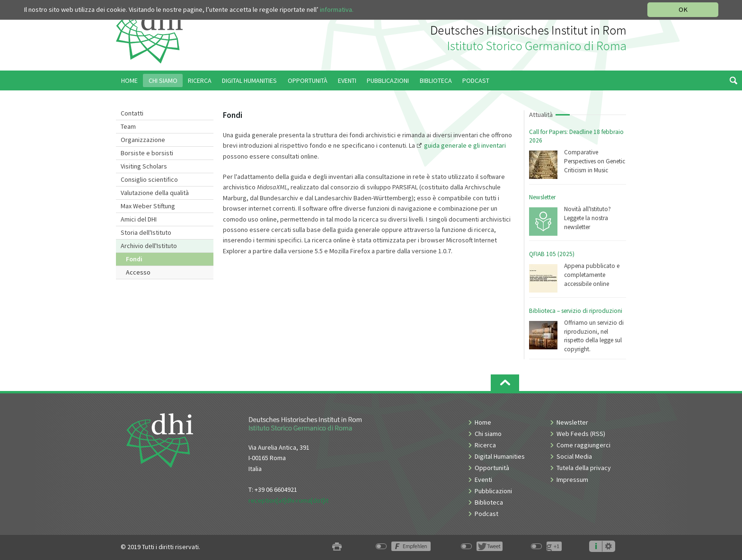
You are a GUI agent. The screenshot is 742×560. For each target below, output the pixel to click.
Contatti (132, 113)
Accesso (138, 272)
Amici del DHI (139, 219)
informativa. (337, 9)
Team (128, 126)
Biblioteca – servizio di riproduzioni (576, 311)
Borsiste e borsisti (147, 153)
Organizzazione (143, 140)
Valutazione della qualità (155, 193)
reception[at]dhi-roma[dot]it (288, 500)
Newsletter (542, 197)
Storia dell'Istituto (146, 232)
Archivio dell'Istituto (149, 246)
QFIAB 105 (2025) (552, 254)
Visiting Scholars (144, 166)
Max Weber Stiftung (148, 206)
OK (683, 9)
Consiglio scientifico (149, 179)
